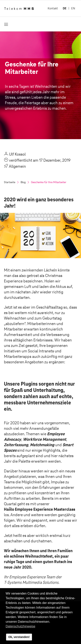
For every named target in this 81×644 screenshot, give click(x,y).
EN (73, 8)
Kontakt (53, 8)
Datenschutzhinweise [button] (20, 626)
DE (65, 8)
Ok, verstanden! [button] (19, 637)
